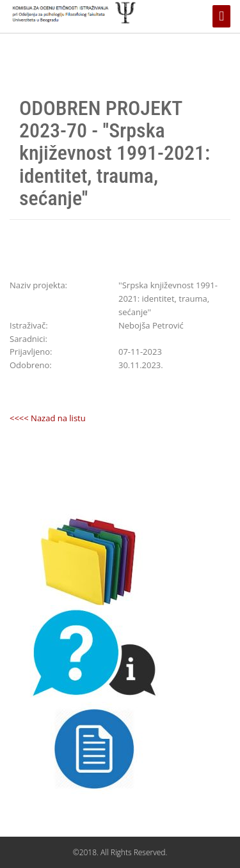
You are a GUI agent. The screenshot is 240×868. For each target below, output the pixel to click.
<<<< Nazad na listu (48, 418)
